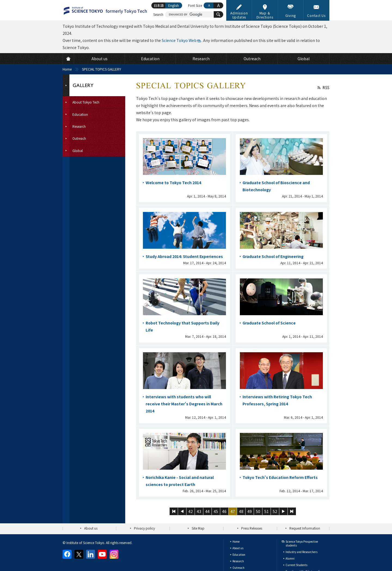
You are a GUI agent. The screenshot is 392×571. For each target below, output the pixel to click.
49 (250, 511)
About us (91, 528)
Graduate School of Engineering (273, 256)
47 (233, 511)
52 (275, 511)
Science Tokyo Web (179, 40)
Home (67, 69)
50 (258, 511)
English (174, 5)
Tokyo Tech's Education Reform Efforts (280, 477)
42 (191, 511)
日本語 (159, 5)
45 (216, 511)
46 (224, 511)
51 (267, 511)
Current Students (296, 565)
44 (207, 511)
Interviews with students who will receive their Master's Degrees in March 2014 (184, 404)
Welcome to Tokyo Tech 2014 (173, 183)
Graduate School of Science (269, 323)
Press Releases (252, 528)
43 (199, 511)
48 (241, 511)
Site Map (198, 528)
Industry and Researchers (301, 552)
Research (238, 561)
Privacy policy (144, 528)
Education (239, 555)
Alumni (290, 558)
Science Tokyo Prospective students (302, 543)
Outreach (238, 568)
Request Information (305, 528)
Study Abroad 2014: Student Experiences (184, 256)
